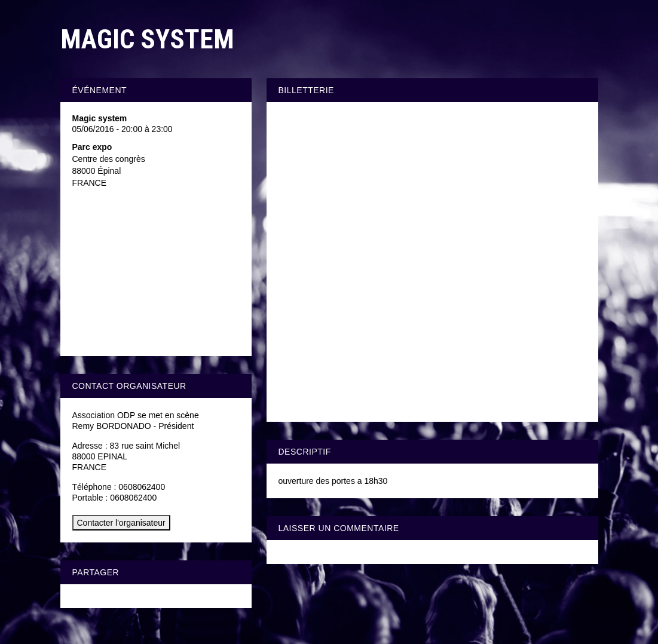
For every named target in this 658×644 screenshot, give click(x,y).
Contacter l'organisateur (121, 523)
